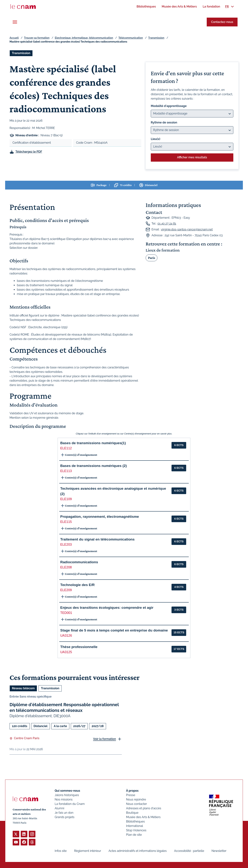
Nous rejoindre (136, 799)
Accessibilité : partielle (189, 851)
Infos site (61, 851)
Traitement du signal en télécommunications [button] (97, 539)
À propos (132, 791)
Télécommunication (131, 38)
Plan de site (134, 835)
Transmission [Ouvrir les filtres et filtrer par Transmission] (21, 53)
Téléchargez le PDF (29, 152)
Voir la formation (104, 739)
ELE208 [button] (66, 567)
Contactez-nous (222, 22)
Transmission (156, 38)
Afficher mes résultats (192, 157)
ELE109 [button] (66, 499)
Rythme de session (164, 122)
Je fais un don (64, 813)
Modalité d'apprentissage (169, 106)
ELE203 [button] (66, 545)
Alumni (59, 808)
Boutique (132, 813)
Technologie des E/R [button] (77, 585)
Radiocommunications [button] (79, 562)
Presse (131, 795)
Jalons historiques (67, 795)
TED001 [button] (66, 613)
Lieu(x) (156, 139)
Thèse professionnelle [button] (79, 647)
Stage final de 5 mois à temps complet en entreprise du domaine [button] (114, 630)
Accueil (14, 38)
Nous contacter (136, 804)
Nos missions (64, 799)
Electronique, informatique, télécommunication (84, 38)
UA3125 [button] (66, 652)
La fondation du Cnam (70, 804)
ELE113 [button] (66, 471)
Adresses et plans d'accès (144, 808)
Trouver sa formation (37, 38)
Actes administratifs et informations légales (137, 851)
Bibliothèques (135, 821)
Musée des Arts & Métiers (143, 817)
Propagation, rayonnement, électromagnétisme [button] (100, 517)
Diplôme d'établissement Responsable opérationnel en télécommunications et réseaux (64, 707)
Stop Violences (136, 830)
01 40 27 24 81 (167, 224)
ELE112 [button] (66, 448)
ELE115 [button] (66, 522)
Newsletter (219, 851)
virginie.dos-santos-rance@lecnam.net (187, 229)
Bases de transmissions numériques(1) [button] (93, 443)
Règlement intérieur (88, 851)
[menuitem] (146, 7)
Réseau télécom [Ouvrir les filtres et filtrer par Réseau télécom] (23, 688)
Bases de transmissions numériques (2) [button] (94, 466)
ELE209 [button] (66, 590)
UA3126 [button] (66, 636)
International (134, 826)
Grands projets (65, 817)
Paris (152, 258)
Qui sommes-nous (67, 791)
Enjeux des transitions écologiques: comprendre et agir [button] (107, 608)
